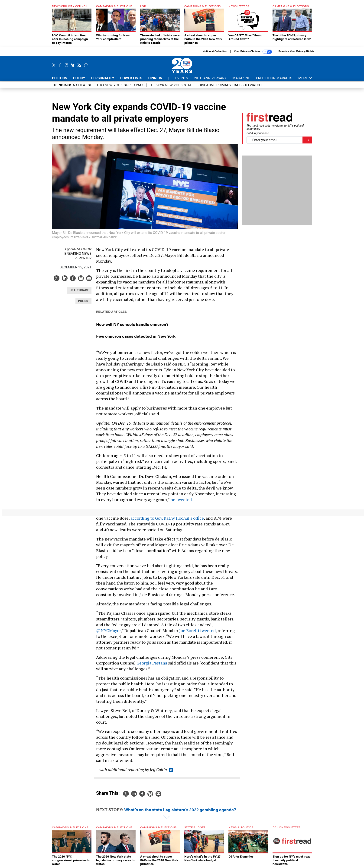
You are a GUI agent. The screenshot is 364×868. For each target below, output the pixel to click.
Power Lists (131, 78)
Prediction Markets (274, 78)
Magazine (241, 78)
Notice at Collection (215, 51)
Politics (60, 78)
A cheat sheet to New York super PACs (109, 85)
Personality (103, 78)
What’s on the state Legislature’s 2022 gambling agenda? (180, 809)
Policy (79, 78)
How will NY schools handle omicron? (132, 324)
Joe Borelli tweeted (197, 630)
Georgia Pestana (152, 663)
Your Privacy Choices (253, 52)
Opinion (155, 78)
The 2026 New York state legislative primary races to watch (205, 85)
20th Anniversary (210, 78)
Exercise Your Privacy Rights (296, 51)
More (305, 78)
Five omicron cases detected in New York (136, 336)
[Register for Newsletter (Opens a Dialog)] (307, 140)
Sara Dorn (78, 249)
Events (182, 78)
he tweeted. (182, 499)
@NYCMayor (108, 630)
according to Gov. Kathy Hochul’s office (167, 518)
